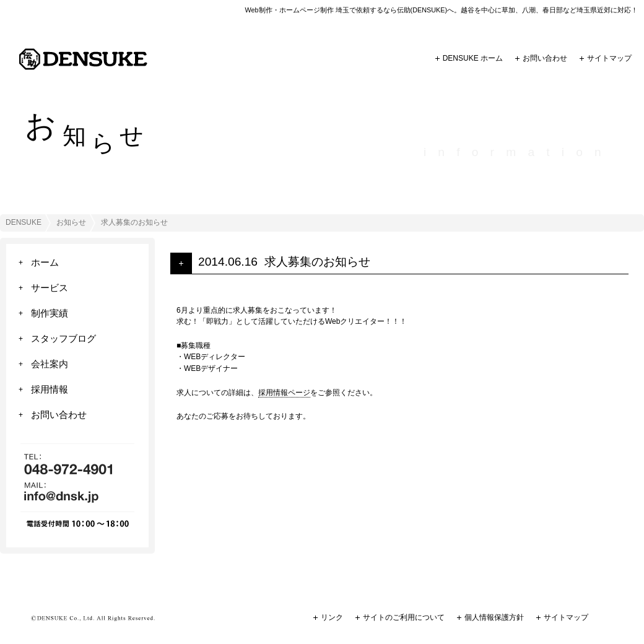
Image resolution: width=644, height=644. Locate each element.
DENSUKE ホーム (473, 58)
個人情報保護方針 (494, 617)
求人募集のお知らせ (317, 262)
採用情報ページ (284, 393)
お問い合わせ (545, 58)
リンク (332, 617)
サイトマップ (609, 58)
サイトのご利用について (404, 617)
